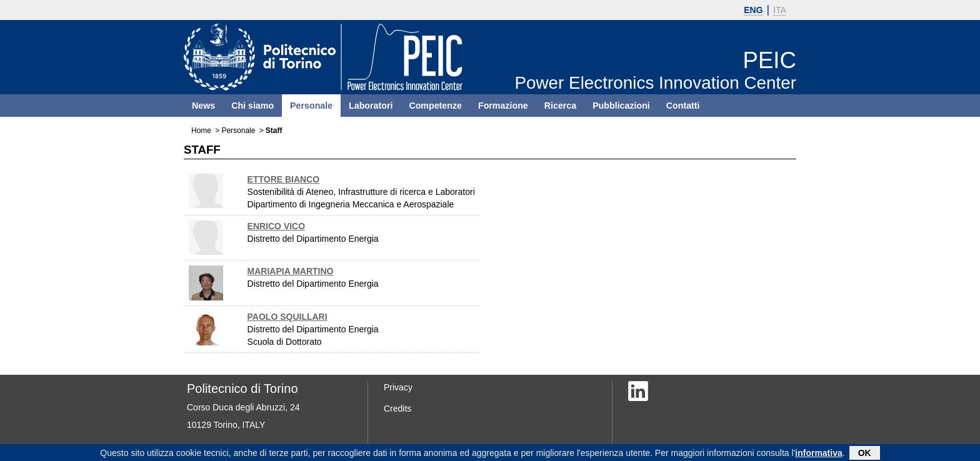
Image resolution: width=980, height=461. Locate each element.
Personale (311, 106)
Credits (397, 409)
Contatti (683, 106)
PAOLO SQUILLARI (287, 317)
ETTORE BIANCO (284, 179)
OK (865, 454)
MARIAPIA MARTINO (291, 271)
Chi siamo (252, 106)
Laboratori (371, 106)
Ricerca (560, 106)
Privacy (398, 387)
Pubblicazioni (621, 106)
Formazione (503, 106)
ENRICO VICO (277, 226)
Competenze (435, 106)
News (203, 106)
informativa (818, 454)
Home (201, 131)
